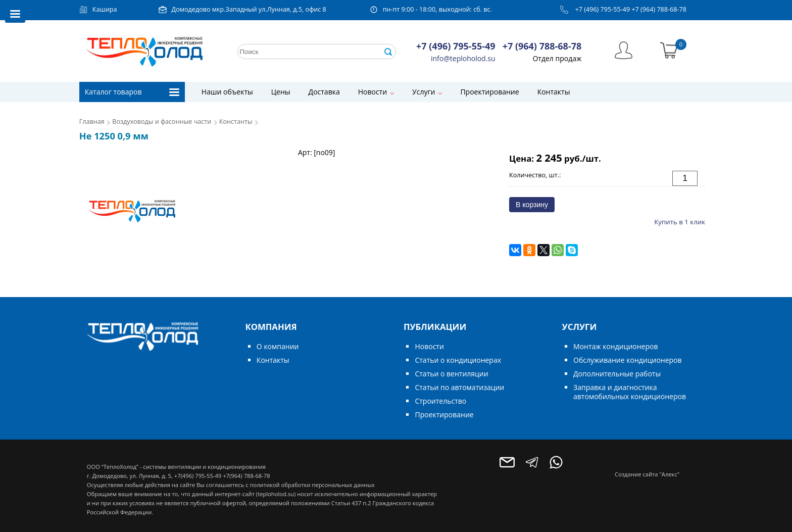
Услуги (424, 92)
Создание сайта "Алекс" (647, 474)
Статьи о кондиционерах (458, 360)
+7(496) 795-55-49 (198, 476)
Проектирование (489, 92)
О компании (278, 346)
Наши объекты (227, 92)
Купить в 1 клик (680, 222)
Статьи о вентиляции (451, 374)
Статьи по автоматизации (459, 387)
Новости (373, 92)
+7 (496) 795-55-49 (603, 9)
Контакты (554, 92)
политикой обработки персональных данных (312, 485)
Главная (92, 122)
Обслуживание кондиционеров (628, 360)
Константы (236, 122)
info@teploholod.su (463, 58)
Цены (281, 92)
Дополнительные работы (617, 374)
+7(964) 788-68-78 (246, 476)
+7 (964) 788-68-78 (659, 9)
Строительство (440, 401)
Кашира (105, 9)
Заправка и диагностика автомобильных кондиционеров (630, 392)
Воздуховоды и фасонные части (162, 122)
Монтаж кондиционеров (615, 346)
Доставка (324, 92)
